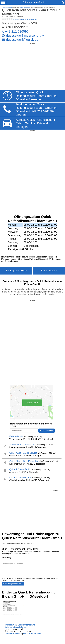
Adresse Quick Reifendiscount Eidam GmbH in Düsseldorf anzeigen (35, 123)
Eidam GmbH (16, 436)
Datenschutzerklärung (26, 625)
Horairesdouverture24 (33, 633)
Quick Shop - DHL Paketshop (24, 461)
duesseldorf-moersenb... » (25, 35)
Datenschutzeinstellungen (16, 627)
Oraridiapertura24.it (13, 633)
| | (20, 19)
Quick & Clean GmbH (20, 469)
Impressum (10, 625)
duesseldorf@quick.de (22, 40)
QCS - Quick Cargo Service (23, 453)
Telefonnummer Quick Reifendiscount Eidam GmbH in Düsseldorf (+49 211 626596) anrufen (36, 109)
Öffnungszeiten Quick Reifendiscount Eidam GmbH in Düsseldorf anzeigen (36, 96)
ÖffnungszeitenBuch (34, 2)
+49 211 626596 (17, 31)
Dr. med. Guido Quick (20, 478)
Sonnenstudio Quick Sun (22, 445)
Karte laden (32, 403)
